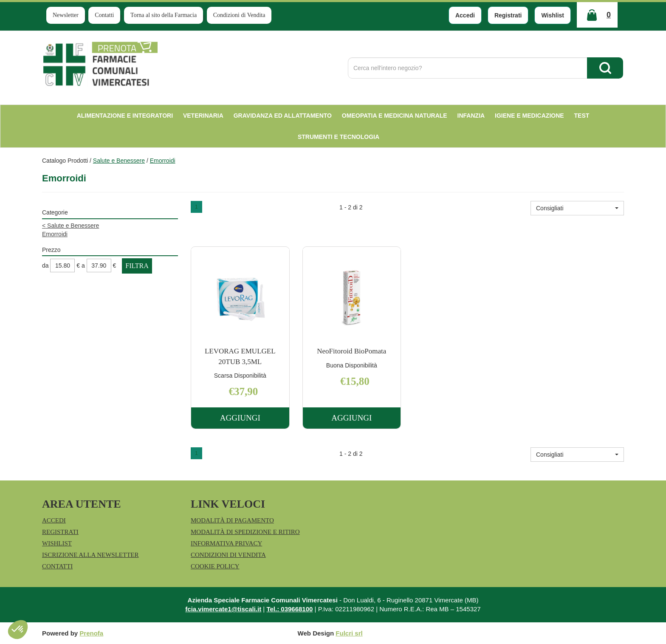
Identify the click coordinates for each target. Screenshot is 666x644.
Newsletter (66, 15)
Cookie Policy (215, 566)
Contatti (104, 15)
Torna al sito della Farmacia (164, 15)
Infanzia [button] (471, 116)
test (582, 116)
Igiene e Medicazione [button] (529, 116)
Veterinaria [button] (203, 116)
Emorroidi (55, 234)
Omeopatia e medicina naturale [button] (395, 116)
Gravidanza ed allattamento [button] (283, 116)
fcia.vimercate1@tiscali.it (223, 609)
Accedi (465, 15)
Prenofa (91, 633)
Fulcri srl (349, 633)
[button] (577, 208)
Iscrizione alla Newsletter (90, 555)
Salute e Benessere (119, 161)
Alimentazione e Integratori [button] (125, 116)
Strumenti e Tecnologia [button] (339, 137)
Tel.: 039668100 (289, 609)
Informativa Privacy (226, 543)
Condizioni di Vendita (239, 15)
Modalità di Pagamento (232, 520)
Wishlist (553, 15)
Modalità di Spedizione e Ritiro (245, 532)
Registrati (508, 15)
